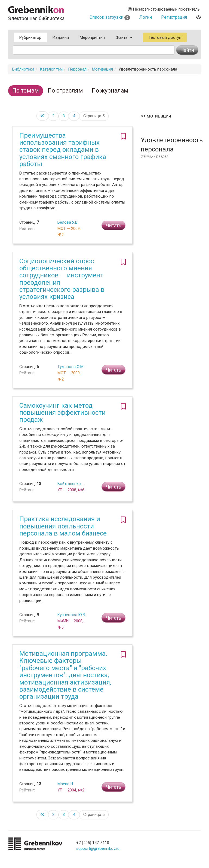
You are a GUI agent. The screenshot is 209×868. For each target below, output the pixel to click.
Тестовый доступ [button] (165, 37)
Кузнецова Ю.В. (72, 615)
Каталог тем (51, 69)
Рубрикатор (30, 37)
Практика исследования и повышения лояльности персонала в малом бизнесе (63, 526)
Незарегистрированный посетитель (164, 9)
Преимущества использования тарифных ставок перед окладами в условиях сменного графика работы (63, 150)
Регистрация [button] (174, 17)
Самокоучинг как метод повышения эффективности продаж (62, 413)
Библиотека (23, 69)
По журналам (110, 91)
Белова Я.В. (68, 222)
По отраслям (65, 91)
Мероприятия (92, 37)
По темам (26, 91)
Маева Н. (66, 784)
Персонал (77, 69)
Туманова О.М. (71, 367)
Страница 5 (94, 116)
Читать (113, 225)
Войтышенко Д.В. (73, 484)
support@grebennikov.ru (98, 848)
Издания (61, 37)
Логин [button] (146, 17)
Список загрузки (110, 17)
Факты (124, 37)
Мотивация (102, 69)
